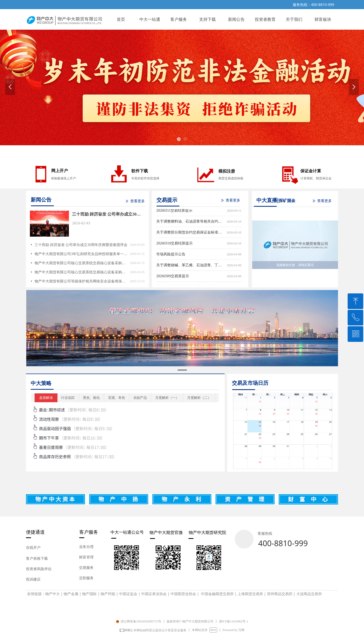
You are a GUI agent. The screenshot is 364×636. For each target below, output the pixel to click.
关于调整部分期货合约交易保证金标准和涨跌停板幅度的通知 (190, 233)
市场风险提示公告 (171, 255)
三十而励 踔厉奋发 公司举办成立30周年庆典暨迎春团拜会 (106, 215)
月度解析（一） (167, 398)
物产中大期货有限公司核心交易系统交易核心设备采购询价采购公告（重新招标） (81, 272)
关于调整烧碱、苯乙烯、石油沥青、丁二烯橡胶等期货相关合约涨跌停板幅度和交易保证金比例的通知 (190, 266)
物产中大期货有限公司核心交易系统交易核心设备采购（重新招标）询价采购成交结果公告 (81, 263)
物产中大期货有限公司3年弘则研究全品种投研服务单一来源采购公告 (81, 254)
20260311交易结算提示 (174, 211)
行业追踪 (68, 398)
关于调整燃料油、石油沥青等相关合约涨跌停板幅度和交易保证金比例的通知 (190, 222)
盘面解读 (46, 398)
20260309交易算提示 (173, 277)
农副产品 (140, 398)
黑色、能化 (91, 398)
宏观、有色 (117, 398)
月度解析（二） (199, 398)
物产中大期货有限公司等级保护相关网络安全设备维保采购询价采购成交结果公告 (81, 281)
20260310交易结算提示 (174, 244)
